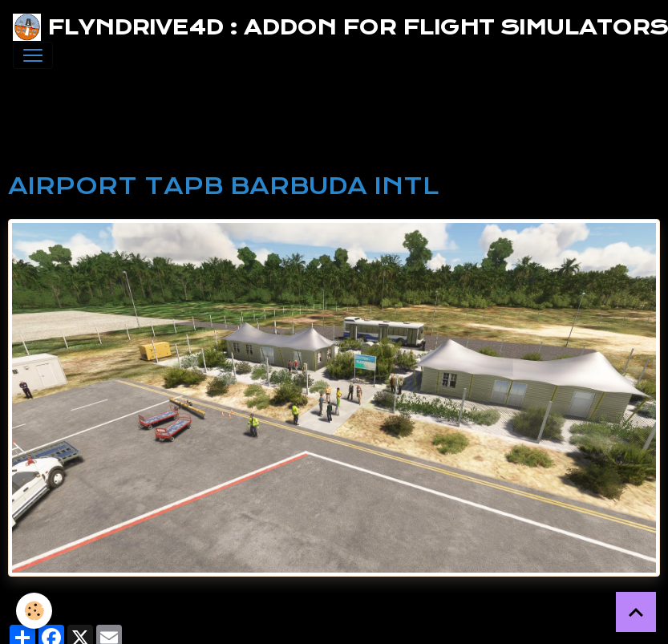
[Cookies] (34, 611)
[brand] (328, 27)
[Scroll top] (636, 612)
